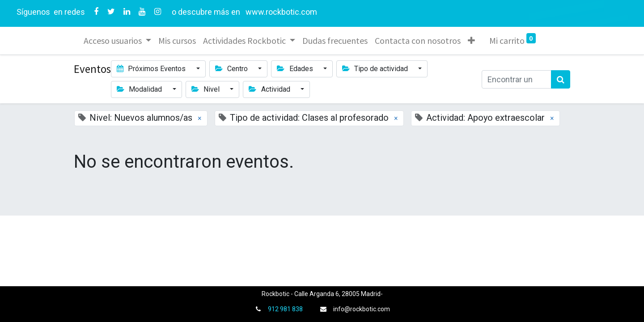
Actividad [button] (270, 89)
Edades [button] (296, 69)
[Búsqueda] (561, 79)
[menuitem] (178, 41)
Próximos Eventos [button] (152, 69)
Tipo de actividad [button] (376, 69)
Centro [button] (232, 69)
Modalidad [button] (140, 89)
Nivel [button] (206, 89)
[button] (472, 41)
